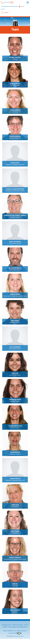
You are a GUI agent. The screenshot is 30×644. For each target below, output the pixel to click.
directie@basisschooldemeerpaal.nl (9, 6)
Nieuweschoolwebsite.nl (18, 636)
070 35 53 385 (5, 2)
